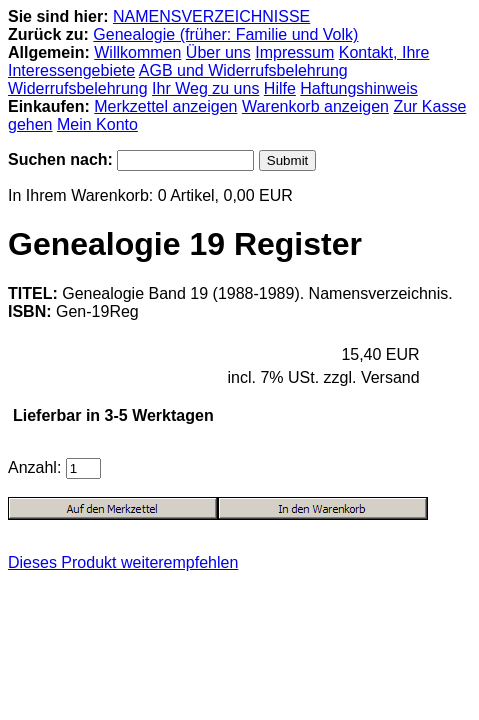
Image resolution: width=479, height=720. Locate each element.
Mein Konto (97, 124)
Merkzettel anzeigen (165, 106)
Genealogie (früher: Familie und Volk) (225, 34)
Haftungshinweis (358, 88)
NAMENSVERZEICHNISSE (211, 16)
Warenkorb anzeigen (315, 106)
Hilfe (280, 88)
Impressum (294, 52)
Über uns (218, 52)
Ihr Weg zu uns (205, 88)
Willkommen (137, 52)
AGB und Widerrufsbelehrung (243, 70)
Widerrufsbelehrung (78, 88)
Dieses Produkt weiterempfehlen (123, 562)
